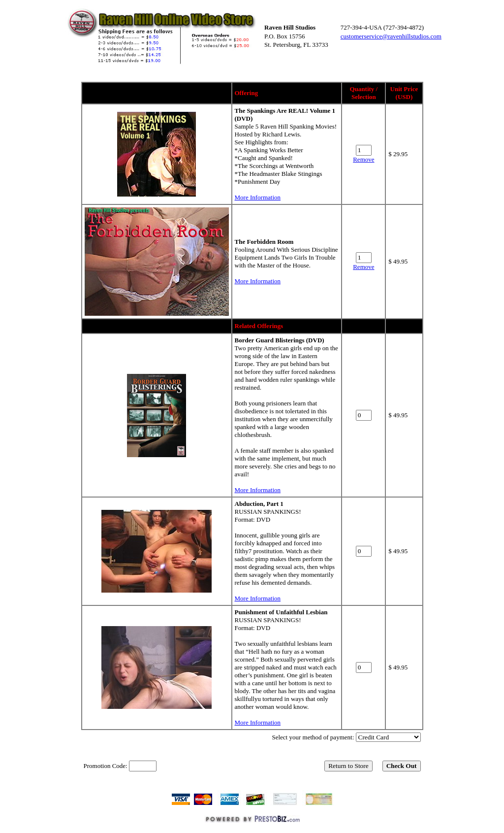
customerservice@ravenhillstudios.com (391, 36)
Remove (363, 159)
